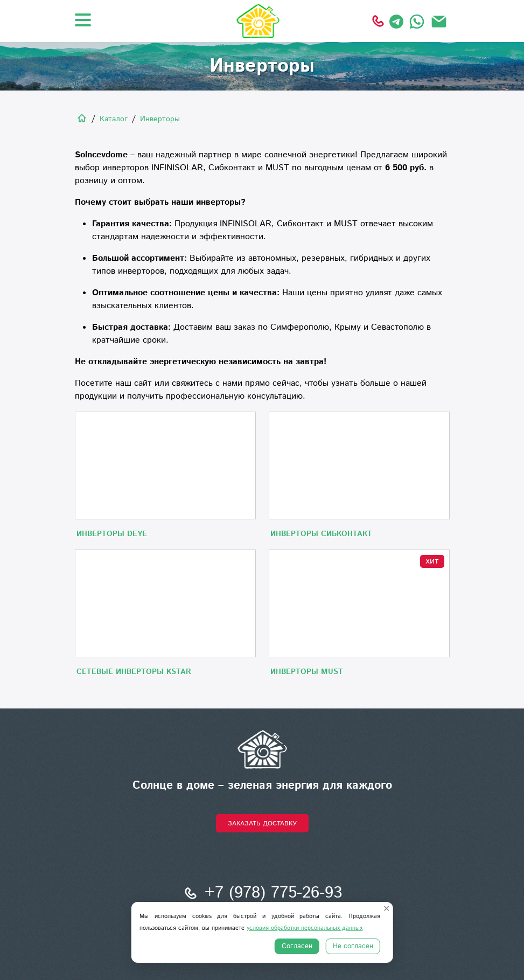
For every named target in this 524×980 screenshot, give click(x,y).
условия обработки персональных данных (305, 928)
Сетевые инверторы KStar (134, 672)
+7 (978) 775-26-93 (262, 893)
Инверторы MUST (307, 672)
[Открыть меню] (83, 20)
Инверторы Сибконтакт (321, 534)
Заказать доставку (262, 823)
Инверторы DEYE (112, 534)
